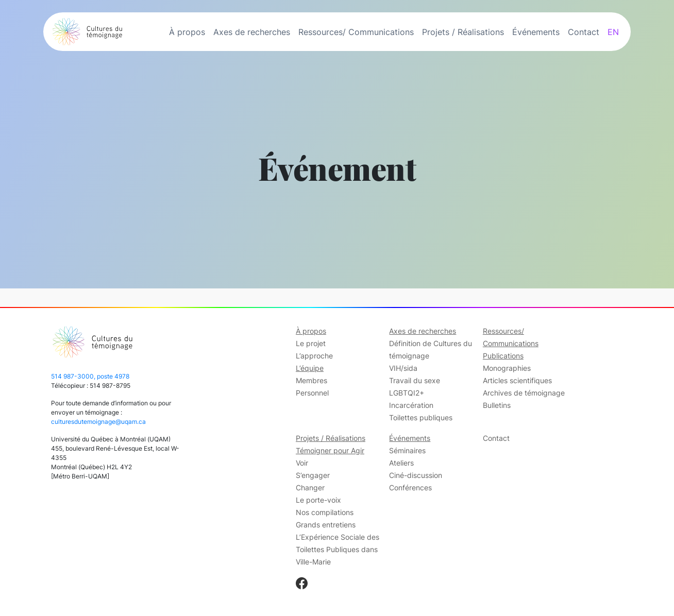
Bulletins (497, 405)
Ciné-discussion (416, 475)
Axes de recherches (252, 32)
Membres (311, 380)
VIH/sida (403, 368)
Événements (536, 32)
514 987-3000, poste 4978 (90, 376)
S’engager (313, 475)
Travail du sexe (415, 380)
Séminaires (407, 450)
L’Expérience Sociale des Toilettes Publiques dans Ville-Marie (338, 549)
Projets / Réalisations (463, 32)
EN (613, 32)
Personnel (312, 393)
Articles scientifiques (517, 380)
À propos (187, 32)
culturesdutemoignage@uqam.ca (98, 422)
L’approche (314, 356)
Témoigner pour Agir (330, 450)
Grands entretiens (326, 525)
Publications (503, 356)
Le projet (311, 343)
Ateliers (401, 463)
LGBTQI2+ (407, 393)
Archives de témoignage (524, 393)
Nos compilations (325, 512)
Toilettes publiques (421, 417)
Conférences (410, 487)
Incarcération (411, 405)
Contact (584, 32)
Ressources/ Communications (356, 32)
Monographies (507, 368)
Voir (302, 463)
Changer (310, 487)
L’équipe (310, 368)
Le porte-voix (318, 500)
